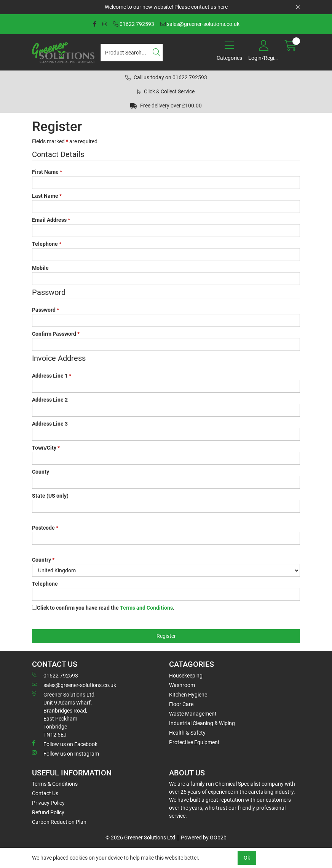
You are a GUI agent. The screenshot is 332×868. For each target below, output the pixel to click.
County (41, 472)
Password (45, 310)
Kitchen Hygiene (188, 695)
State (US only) (50, 496)
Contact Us (45, 793)
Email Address (51, 220)
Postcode (45, 528)
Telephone (47, 244)
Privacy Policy (48, 803)
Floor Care (181, 704)
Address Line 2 (50, 400)
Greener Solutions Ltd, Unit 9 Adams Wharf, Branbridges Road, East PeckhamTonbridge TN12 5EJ (64, 714)
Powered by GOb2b (204, 838)
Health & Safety (187, 733)
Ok (247, 858)
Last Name (47, 196)
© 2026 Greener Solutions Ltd (140, 838)
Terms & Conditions (55, 784)
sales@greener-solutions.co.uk (200, 24)
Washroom (182, 685)
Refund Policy (48, 812)
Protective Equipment (194, 742)
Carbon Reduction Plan (59, 822)
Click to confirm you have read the (106, 608)
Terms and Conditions (146, 608)
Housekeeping (186, 676)
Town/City (46, 448)
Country (43, 560)
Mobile (40, 268)
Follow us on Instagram (65, 753)
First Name (47, 172)
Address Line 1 (52, 376)
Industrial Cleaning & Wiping (202, 723)
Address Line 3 (50, 424)
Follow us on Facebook (65, 744)
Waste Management (193, 714)
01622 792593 (134, 24)
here (223, 7)
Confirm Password (56, 334)
